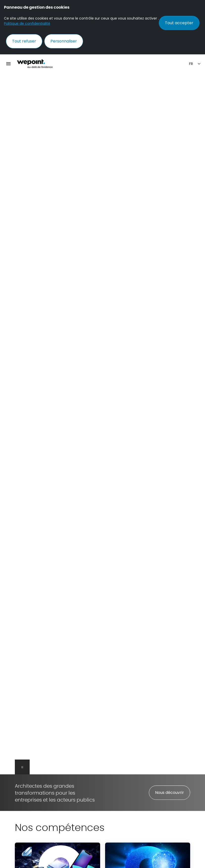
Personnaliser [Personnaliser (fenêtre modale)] (64, 41)
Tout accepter (179, 23)
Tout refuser (24, 41)
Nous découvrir (170, 793)
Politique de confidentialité (27, 23)
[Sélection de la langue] (195, 64)
